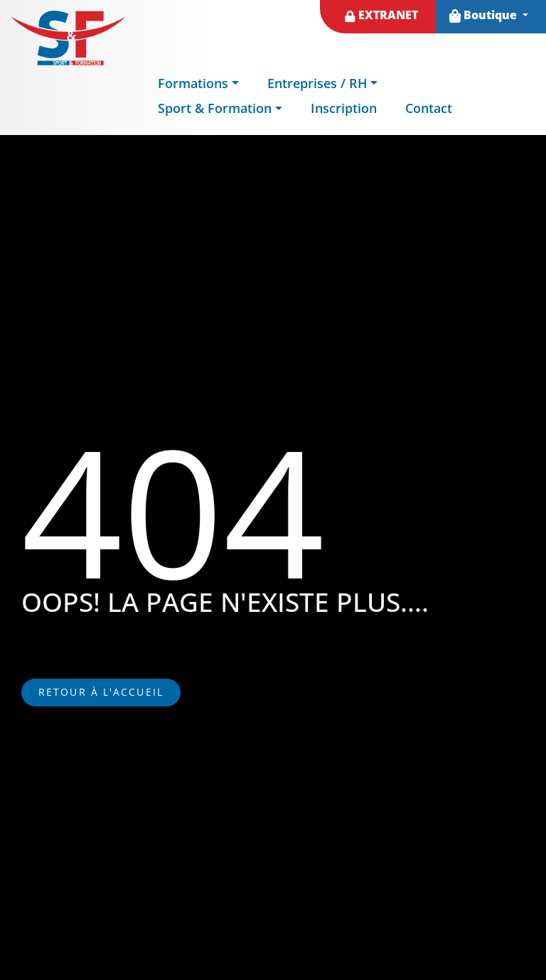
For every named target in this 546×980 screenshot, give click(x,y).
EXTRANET (381, 15)
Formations (193, 83)
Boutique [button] (485, 15)
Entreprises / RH (317, 83)
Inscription (344, 108)
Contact (429, 108)
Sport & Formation (215, 108)
